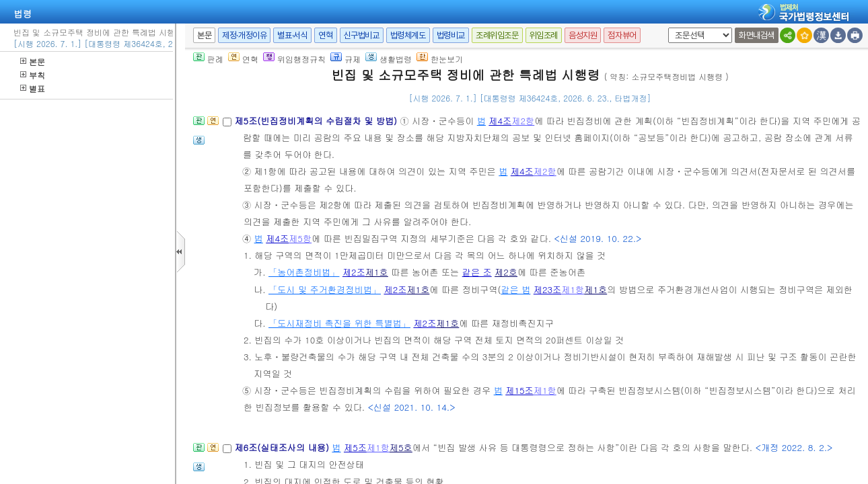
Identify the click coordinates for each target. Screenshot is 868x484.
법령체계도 (408, 35)
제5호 (401, 447)
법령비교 (451, 35)
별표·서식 (292, 35)
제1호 (377, 272)
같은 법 (515, 289)
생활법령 (389, 59)
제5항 (300, 238)
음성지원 (583, 35)
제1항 (573, 289)
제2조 (354, 272)
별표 (33, 88)
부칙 (33, 75)
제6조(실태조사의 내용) (283, 447)
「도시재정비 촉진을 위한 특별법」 (339, 323)
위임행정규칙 (294, 59)
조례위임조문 (497, 35)
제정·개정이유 (244, 35)
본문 (33, 62)
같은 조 (477, 272)
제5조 (355, 447)
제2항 (523, 121)
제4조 (500, 121)
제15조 (519, 390)
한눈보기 (440, 59)
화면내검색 (757, 35)
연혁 (325, 35)
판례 (208, 59)
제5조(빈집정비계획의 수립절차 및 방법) (317, 121)
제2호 (506, 272)
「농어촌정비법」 (304, 272)
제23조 (548, 289)
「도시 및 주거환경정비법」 (325, 289)
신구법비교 (362, 35)
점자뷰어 (622, 35)
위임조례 (544, 35)
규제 (346, 59)
